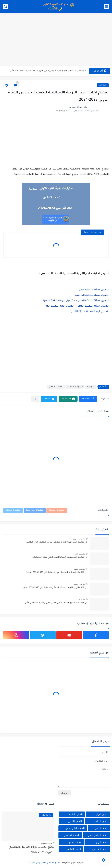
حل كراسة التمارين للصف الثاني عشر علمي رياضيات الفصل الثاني (56, 603)
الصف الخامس (72, 835)
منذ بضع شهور (79, 539)
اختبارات (103, 85)
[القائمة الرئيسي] (107, 6)
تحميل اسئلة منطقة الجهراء (92, 301)
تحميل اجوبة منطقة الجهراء (58, 301)
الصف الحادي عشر (98, 835)
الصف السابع (75, 842)
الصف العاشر (74, 849)
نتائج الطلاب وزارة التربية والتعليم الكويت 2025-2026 (32, 850)
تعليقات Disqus (13, 510)
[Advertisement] (56, 40)
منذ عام (82, 599)
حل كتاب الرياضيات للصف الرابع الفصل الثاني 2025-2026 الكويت (57, 573)
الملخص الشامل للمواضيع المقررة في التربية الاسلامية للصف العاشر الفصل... (47, 71)
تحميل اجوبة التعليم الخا (60, 306)
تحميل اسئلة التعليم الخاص (93, 306)
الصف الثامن (75, 821)
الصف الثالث (101, 821)
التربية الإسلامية (75, 387)
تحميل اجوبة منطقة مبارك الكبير (90, 312)
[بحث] (5, 6)
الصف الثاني (102, 828)
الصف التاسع (76, 814)
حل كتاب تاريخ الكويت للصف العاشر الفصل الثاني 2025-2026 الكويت (54, 588)
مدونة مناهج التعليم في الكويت (44, 863)
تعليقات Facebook (35, 510)
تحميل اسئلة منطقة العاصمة (92, 295)
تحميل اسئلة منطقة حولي (94, 290)
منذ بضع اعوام (79, 554)
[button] (88, 399)
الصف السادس (56, 387)
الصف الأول (102, 814)
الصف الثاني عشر (75, 828)
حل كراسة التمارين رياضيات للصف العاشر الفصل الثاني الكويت (57, 542)
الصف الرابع (102, 842)
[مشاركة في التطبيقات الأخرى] (35, 399)
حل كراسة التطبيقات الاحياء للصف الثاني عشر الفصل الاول (59, 557)
